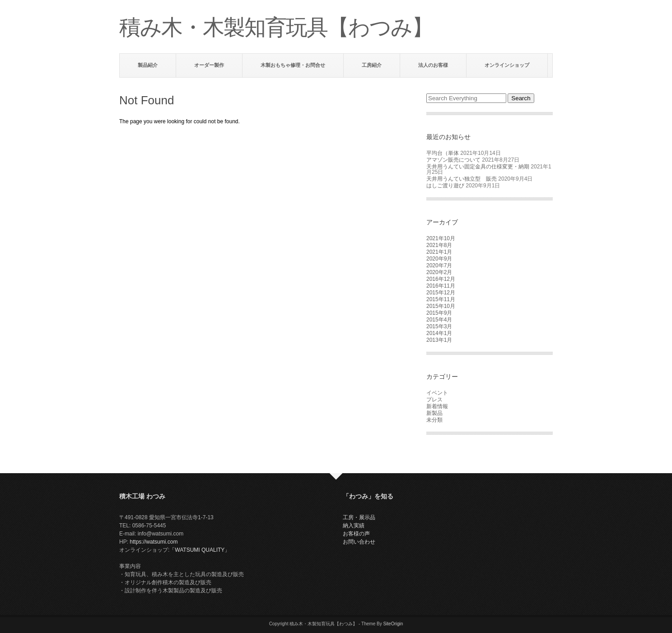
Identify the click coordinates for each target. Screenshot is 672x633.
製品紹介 (148, 65)
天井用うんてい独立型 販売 (462, 179)
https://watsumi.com (154, 542)
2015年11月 (441, 299)
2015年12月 (441, 293)
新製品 (434, 413)
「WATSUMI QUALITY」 (200, 550)
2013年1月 (439, 340)
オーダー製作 (209, 65)
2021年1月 (439, 252)
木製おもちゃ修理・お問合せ (293, 65)
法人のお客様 (433, 65)
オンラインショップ (507, 65)
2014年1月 (439, 333)
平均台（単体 (443, 153)
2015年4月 (439, 320)
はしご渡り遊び (445, 186)
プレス (434, 400)
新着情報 (437, 406)
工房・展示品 (359, 517)
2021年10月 (441, 238)
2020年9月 (439, 259)
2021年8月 (439, 245)
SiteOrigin (393, 624)
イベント (437, 393)
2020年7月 (439, 265)
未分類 (434, 420)
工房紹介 (372, 65)
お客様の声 (356, 534)
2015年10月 (441, 306)
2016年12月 (441, 279)
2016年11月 (441, 286)
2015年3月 (439, 326)
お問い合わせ (359, 542)
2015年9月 (439, 313)
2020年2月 (439, 272)
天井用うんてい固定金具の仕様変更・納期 (478, 167)
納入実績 (354, 526)
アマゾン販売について (453, 160)
